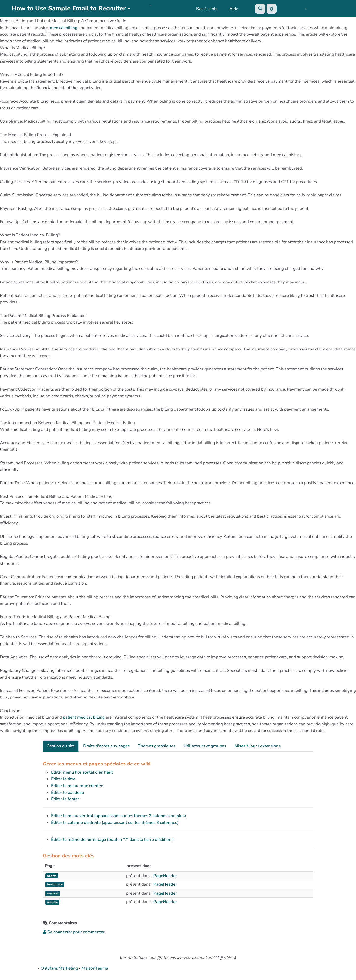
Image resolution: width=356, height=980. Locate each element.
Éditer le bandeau (68, 792)
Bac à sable (207, 9)
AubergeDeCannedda (328, 9)
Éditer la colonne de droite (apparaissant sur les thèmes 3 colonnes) (115, 822)
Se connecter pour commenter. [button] (74, 932)
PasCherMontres (150, 12)
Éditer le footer (65, 799)
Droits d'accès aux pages (106, 746)
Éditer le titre (63, 779)
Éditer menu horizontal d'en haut (82, 772)
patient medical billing (84, 717)
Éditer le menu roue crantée (77, 786)
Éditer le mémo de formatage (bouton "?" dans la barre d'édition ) (112, 839)
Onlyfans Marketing (60, 968)
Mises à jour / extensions (258, 746)
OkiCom (142, 6)
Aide (233, 9)
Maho (300, 9)
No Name (286, 9)
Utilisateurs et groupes (205, 746)
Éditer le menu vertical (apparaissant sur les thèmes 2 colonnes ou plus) (119, 816)
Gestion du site (61, 746)
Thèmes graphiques (157, 746)
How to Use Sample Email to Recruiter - (71, 8)
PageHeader (165, 876)
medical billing (64, 28)
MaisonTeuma (95, 968)
